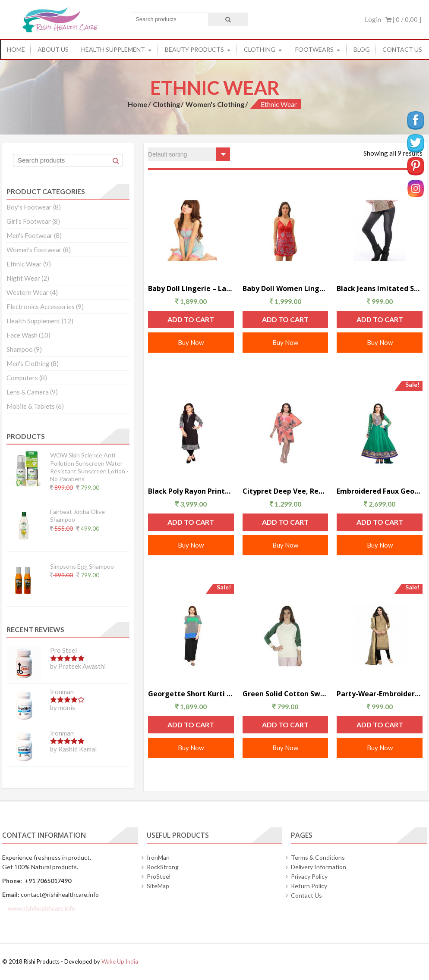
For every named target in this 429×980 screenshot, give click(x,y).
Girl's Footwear (29, 221)
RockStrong (163, 867)
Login (373, 19)
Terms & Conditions (318, 857)
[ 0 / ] (403, 19)
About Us (53, 49)
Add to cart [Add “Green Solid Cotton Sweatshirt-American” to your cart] (285, 725)
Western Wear (28, 292)
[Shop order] (189, 154)
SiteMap (158, 886)
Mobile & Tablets (31, 406)
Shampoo (20, 349)
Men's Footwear (30, 235)
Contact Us (402, 49)
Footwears (314, 49)
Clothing (260, 49)
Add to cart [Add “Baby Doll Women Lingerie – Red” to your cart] (285, 319)
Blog (362, 49)
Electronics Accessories (41, 307)
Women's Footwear (34, 250)
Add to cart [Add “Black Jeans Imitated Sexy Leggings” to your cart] (380, 319)
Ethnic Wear (24, 264)
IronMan (158, 857)
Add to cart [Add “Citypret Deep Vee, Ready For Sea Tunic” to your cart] (285, 522)
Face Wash (22, 335)
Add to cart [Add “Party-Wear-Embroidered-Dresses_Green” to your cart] (380, 725)
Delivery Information (319, 867)
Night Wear (23, 278)
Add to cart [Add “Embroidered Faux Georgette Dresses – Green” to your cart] (380, 522)
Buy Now (191, 342)
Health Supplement (113, 49)
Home (16, 49)
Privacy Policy (309, 876)
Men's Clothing (28, 363)
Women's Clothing (215, 104)
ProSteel (159, 876)
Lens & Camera (28, 392)
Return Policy (309, 886)
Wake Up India (120, 961)
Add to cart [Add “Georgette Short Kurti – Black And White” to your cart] (191, 725)
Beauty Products (194, 49)
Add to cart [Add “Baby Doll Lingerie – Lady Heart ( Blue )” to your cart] (191, 319)
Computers (22, 378)
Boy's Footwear (29, 207)
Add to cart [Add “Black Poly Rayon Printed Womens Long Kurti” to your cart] (191, 522)
